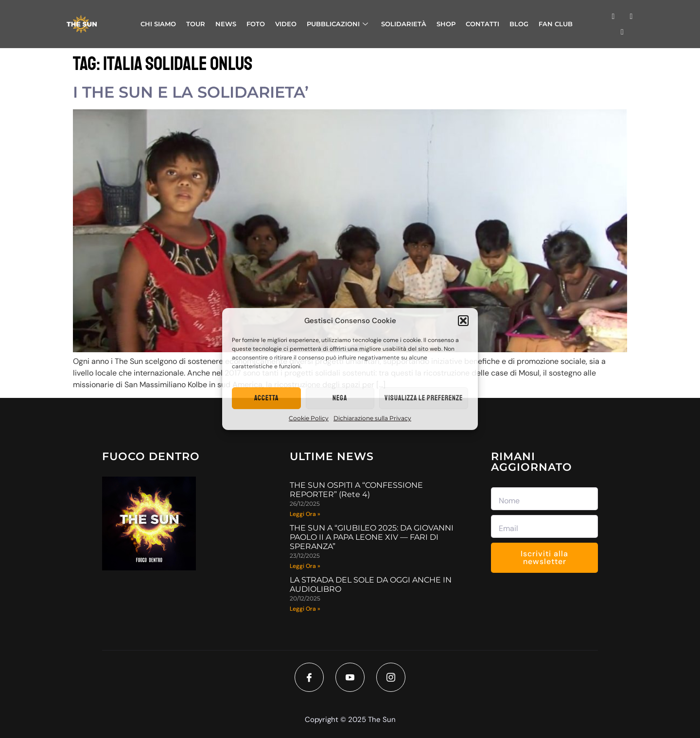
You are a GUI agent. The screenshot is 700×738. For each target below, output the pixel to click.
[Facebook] (309, 677)
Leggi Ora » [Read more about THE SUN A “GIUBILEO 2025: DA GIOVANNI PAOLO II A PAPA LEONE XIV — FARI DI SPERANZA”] (305, 566)
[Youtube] (350, 677)
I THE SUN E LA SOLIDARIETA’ (191, 92)
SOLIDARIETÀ (404, 24)
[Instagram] (391, 677)
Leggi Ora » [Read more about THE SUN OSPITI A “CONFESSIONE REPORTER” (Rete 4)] (305, 514)
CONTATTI (482, 24)
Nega (340, 398)
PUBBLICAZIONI (337, 24)
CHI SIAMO (158, 24)
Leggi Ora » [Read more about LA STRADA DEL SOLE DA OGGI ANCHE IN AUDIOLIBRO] (305, 609)
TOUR (196, 24)
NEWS (226, 24)
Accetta (266, 398)
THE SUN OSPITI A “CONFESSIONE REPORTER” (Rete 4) (356, 490)
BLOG (519, 24)
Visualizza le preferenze (424, 398)
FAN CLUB (556, 24)
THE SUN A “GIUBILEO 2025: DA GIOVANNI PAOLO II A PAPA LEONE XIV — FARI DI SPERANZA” (372, 537)
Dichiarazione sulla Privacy (372, 418)
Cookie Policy (309, 418)
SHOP (446, 24)
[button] (463, 321)
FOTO (256, 24)
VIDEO (286, 24)
